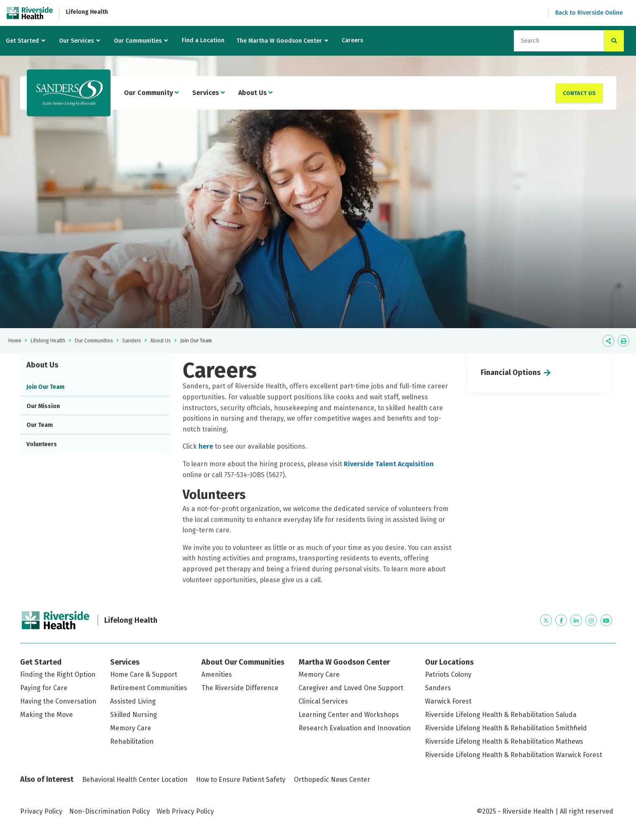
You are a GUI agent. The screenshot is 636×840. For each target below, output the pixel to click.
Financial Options (511, 372)
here (207, 446)
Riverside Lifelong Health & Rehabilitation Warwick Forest (514, 755)
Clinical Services (323, 701)
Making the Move (46, 715)
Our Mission (43, 406)
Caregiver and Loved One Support (351, 688)
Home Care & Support (144, 674)
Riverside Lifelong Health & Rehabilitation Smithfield (506, 728)
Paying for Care (44, 688)
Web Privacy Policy (185, 811)
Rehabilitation (132, 741)
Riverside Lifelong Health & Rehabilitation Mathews (504, 741)
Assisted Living (133, 701)
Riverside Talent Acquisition (389, 464)
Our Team (40, 425)
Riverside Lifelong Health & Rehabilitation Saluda (501, 715)
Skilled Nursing (134, 715)
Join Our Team (45, 387)
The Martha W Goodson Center (279, 41)
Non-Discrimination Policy (109, 811)
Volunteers (42, 444)
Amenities (217, 674)
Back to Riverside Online (589, 13)
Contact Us (579, 93)
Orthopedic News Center (332, 780)
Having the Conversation (58, 701)
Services (209, 93)
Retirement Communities (149, 688)
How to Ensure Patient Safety (241, 780)
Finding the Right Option (58, 674)
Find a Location (203, 40)
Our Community (151, 93)
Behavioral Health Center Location (135, 780)
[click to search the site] (614, 41)
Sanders (132, 341)
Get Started (22, 41)
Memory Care (131, 728)
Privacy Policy (41, 811)
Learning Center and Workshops (349, 715)
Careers (352, 40)
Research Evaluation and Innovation (355, 728)
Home (15, 341)
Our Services (76, 41)
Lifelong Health (87, 12)
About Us (255, 93)
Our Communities (138, 41)
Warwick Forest (448, 701)
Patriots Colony (448, 674)
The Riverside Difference (240, 688)
